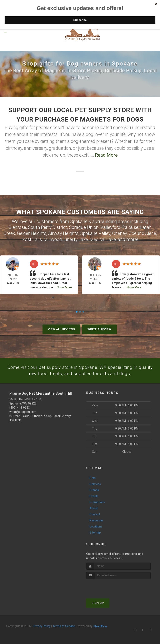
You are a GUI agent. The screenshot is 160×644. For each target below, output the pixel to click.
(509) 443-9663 (20, 408)
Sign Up (98, 603)
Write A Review (99, 329)
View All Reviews (61, 329)
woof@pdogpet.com (23, 412)
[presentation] (108, 587)
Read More (106, 155)
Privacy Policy (42, 626)
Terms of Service (64, 626)
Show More (64, 287)
